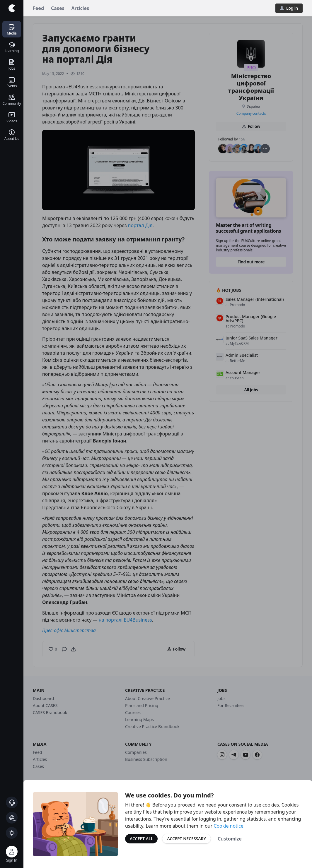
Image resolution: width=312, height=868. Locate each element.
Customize (230, 839)
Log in (289, 8)
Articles (80, 8)
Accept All (141, 839)
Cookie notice (229, 826)
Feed (38, 8)
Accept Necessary (186, 839)
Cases (58, 8)
